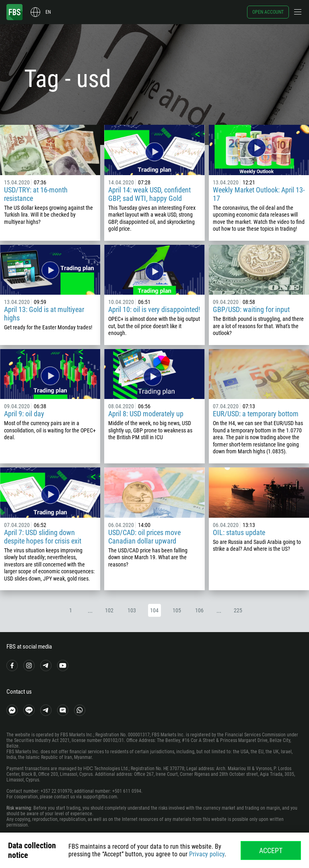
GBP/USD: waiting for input (251, 309)
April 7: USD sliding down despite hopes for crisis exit (43, 537)
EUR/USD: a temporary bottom (256, 414)
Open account (268, 12)
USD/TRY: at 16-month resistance (36, 194)
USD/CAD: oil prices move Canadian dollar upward (144, 537)
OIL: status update (239, 532)
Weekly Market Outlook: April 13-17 (259, 194)
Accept (271, 850)
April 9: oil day (24, 414)
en (48, 12)
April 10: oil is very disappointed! (154, 309)
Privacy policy (207, 854)
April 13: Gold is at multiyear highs (44, 314)
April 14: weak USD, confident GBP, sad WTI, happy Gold (149, 194)
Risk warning (19, 808)
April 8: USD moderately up (146, 414)
